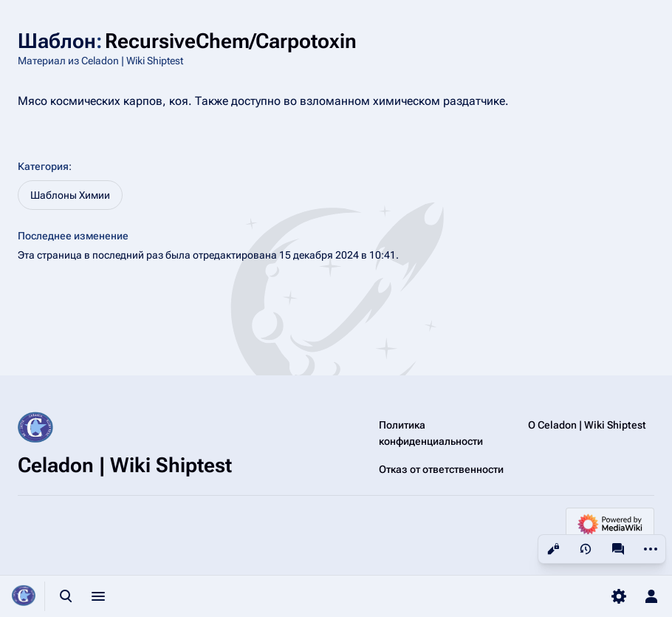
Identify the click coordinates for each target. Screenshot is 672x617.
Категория (43, 166)
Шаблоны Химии (70, 195)
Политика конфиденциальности (431, 433)
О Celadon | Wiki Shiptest (587, 425)
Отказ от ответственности (441, 469)
